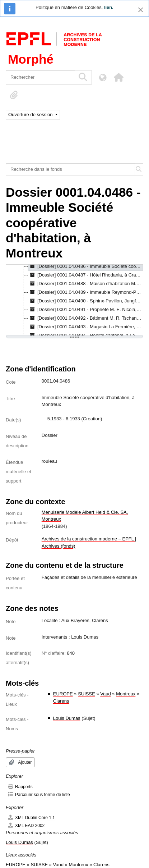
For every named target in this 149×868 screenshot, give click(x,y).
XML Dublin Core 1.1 (31, 817)
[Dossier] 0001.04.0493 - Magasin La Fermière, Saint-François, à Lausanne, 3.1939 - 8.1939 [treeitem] (85, 327)
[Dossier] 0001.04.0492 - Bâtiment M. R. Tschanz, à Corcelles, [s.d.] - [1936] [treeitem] (85, 318)
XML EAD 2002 (26, 825)
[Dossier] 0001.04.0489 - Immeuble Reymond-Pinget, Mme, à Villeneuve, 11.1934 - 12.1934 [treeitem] (85, 292)
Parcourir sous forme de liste (39, 794)
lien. (109, 7)
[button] (118, 77)
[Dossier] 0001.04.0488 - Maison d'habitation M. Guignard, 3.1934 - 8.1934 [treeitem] (85, 284)
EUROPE (63, 694)
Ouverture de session (31, 115)
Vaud (105, 694)
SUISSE (87, 694)
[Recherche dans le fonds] (70, 169)
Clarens (61, 701)
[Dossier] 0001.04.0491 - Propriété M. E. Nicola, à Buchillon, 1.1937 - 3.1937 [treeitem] (85, 310)
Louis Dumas (67, 718)
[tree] (74, 301)
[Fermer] (141, 10)
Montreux (126, 694)
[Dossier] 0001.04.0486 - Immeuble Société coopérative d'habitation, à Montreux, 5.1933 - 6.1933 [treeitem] (85, 266)
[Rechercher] (40, 77)
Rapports (20, 787)
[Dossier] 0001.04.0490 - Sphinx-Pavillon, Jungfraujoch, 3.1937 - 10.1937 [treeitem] (85, 301)
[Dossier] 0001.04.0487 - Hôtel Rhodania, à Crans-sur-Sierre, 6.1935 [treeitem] (85, 275)
